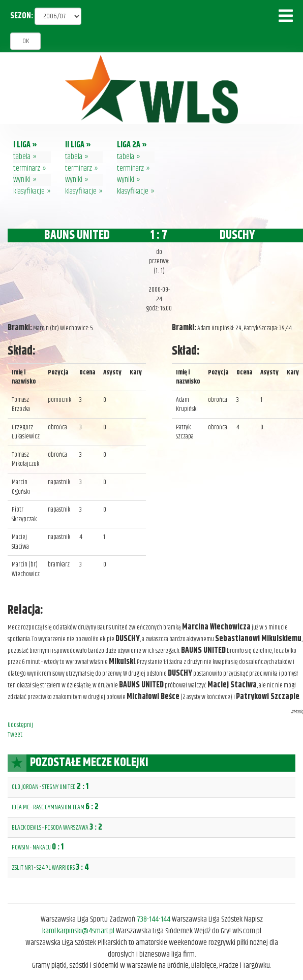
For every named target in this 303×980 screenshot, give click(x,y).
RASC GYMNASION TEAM (59, 807)
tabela (22, 157)
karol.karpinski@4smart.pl (78, 931)
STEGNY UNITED (59, 787)
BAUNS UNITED (77, 235)
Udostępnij (20, 725)
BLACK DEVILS (26, 828)
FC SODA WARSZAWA (67, 828)
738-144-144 (154, 919)
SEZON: (22, 17)
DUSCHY (237, 235)
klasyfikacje (29, 191)
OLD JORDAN (25, 787)
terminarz (27, 168)
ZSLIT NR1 (22, 868)
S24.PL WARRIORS (56, 868)
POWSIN (20, 847)
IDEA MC (21, 807)
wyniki (22, 180)
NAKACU (42, 847)
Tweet (15, 735)
